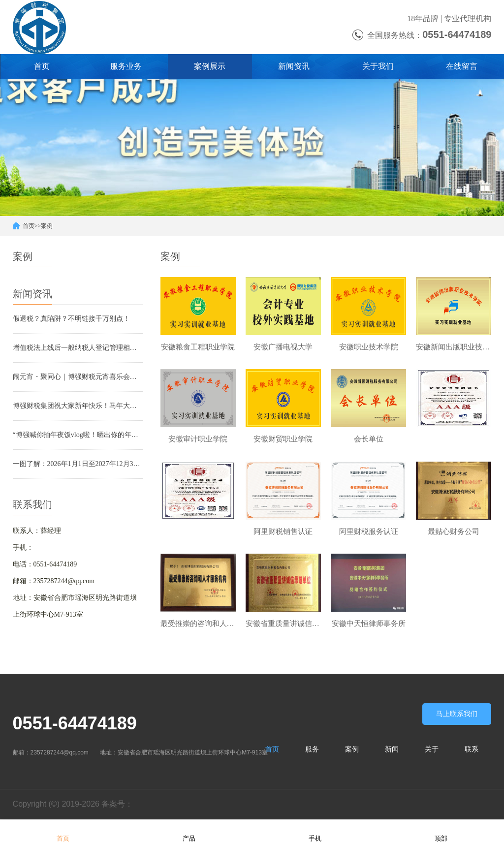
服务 (312, 750)
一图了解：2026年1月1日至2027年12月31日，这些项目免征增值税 (78, 464)
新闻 (392, 750)
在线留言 (462, 66)
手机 (315, 832)
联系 (472, 750)
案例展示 (210, 66)
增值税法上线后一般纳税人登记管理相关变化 (78, 348)
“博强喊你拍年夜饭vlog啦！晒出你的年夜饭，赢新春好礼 (78, 435)
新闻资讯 (294, 66)
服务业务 (126, 66)
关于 (432, 750)
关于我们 (378, 66)
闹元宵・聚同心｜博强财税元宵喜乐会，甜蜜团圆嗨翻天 (78, 377)
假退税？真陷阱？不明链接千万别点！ (71, 319)
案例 (47, 226)
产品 (189, 832)
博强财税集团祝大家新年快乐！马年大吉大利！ (78, 406)
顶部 (441, 832)
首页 (42, 66)
